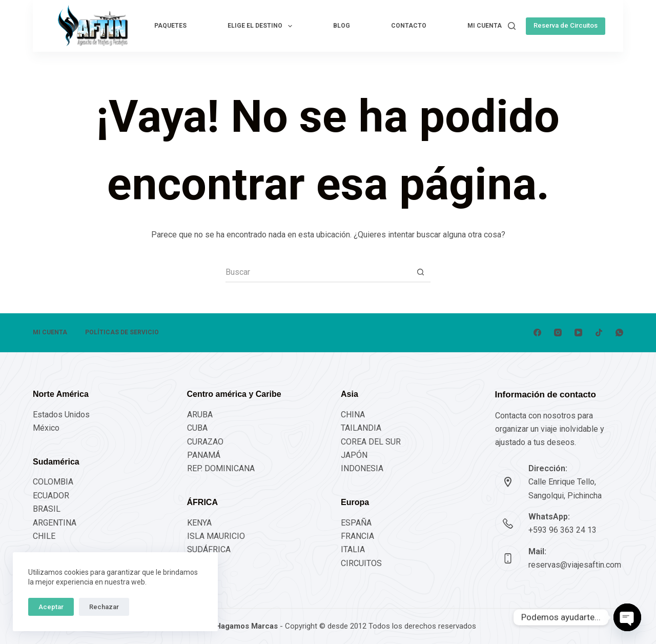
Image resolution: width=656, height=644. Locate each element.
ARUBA (200, 415)
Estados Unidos (61, 415)
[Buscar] (512, 26)
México (46, 428)
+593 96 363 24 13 (562, 530)
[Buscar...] (318, 272)
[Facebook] (537, 333)
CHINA (353, 415)
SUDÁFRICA (209, 549)
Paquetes (170, 26)
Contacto (409, 26)
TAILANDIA (361, 428)
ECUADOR (51, 496)
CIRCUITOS (361, 563)
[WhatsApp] (619, 333)
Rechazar (104, 607)
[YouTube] (578, 333)
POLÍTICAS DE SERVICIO (122, 332)
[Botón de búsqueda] (420, 272)
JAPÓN (354, 455)
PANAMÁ (204, 455)
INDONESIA (362, 468)
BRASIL (47, 509)
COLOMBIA (53, 482)
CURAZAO (205, 442)
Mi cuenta (485, 26)
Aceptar (51, 607)
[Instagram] (558, 333)
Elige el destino (262, 26)
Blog (342, 26)
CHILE (44, 536)
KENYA (199, 523)
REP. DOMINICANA (221, 468)
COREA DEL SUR (371, 442)
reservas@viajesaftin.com (575, 565)
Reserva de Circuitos (566, 25)
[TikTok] (599, 333)
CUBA (197, 428)
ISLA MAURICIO (216, 536)
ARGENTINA (55, 523)
